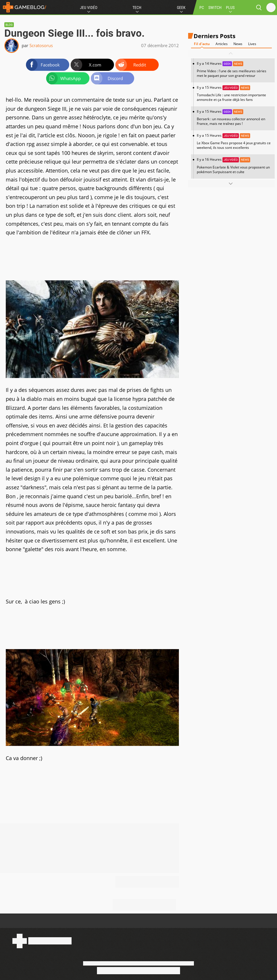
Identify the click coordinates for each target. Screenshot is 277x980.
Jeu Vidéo (89, 8)
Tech (137, 8)
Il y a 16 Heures (234, 165)
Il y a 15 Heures (234, 93)
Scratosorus (41, 45)
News (238, 44)
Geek (181, 8)
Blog (9, 25)
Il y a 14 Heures (234, 70)
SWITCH (215, 8)
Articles (222, 44)
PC (202, 8)
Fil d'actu (202, 44)
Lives (252, 44)
